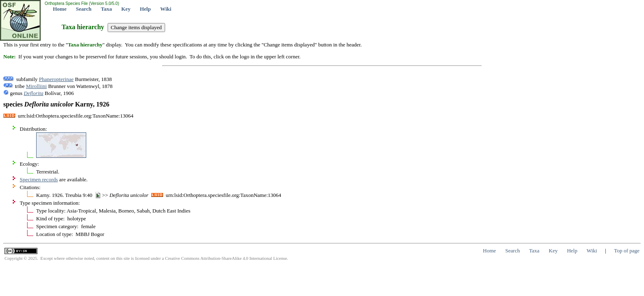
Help (145, 9)
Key (126, 9)
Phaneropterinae (56, 79)
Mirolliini (36, 86)
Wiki (166, 9)
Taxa (107, 9)
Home (60, 9)
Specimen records (39, 179)
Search (84, 9)
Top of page (627, 251)
